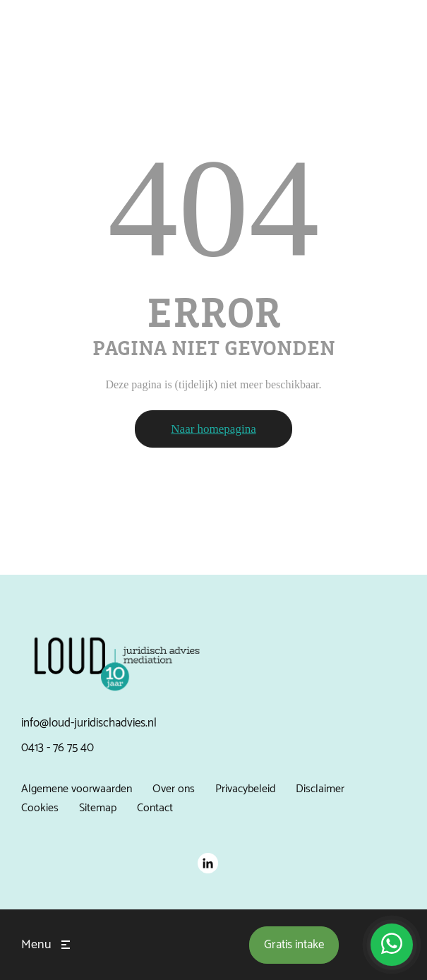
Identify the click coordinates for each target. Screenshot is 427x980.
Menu (36, 945)
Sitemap (98, 808)
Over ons (174, 789)
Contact (155, 808)
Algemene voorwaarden (77, 789)
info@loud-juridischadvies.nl (89, 723)
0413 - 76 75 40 (58, 748)
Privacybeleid (245, 789)
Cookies (40, 808)
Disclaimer (320, 789)
